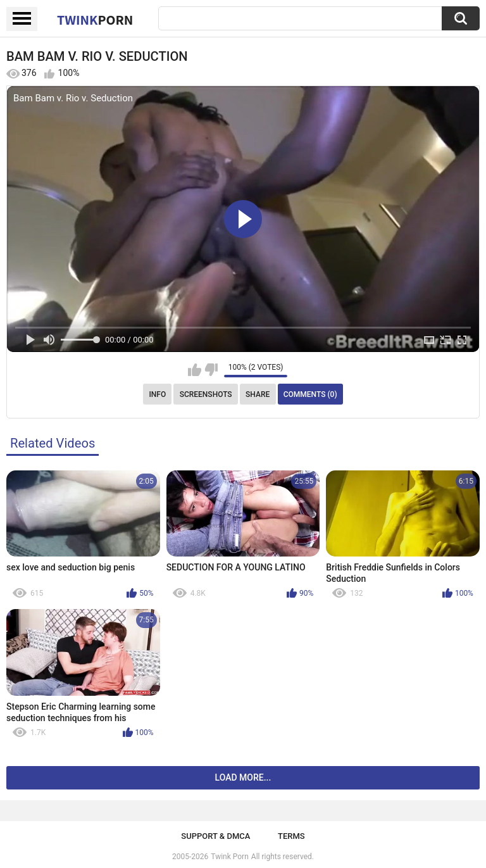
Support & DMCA (215, 836)
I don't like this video (211, 370)
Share (258, 394)
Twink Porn (229, 857)
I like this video (195, 370)
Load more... (243, 777)
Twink (95, 20)
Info (157, 394)
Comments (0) (310, 394)
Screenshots (206, 394)
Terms (291, 836)
